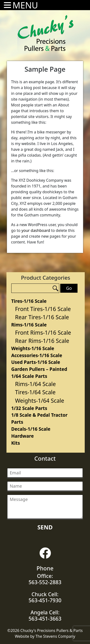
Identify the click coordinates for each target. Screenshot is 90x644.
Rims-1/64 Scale (36, 384)
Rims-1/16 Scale (29, 325)
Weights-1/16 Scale (33, 348)
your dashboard (36, 230)
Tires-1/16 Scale (29, 301)
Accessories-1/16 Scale (37, 355)
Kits (16, 443)
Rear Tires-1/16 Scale (42, 317)
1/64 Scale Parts (29, 376)
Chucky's (46, 33)
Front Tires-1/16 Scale (43, 309)
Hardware (23, 436)
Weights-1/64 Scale (40, 401)
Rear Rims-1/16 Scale (42, 341)
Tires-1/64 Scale (35, 392)
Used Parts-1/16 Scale (36, 362)
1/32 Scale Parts (29, 408)
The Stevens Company (55, 636)
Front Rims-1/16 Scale (43, 332)
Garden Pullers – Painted (39, 369)
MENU (25, 5)
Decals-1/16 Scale (31, 429)
